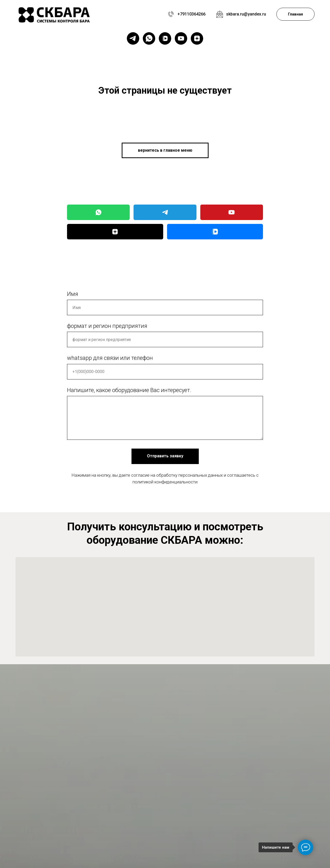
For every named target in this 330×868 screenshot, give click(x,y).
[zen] (197, 38)
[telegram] (133, 38)
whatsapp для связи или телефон (110, 358)
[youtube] (181, 38)
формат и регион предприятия (107, 326)
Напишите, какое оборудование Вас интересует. (129, 390)
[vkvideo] (165, 38)
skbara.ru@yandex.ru (246, 14)
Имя (73, 294)
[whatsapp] (149, 38)
